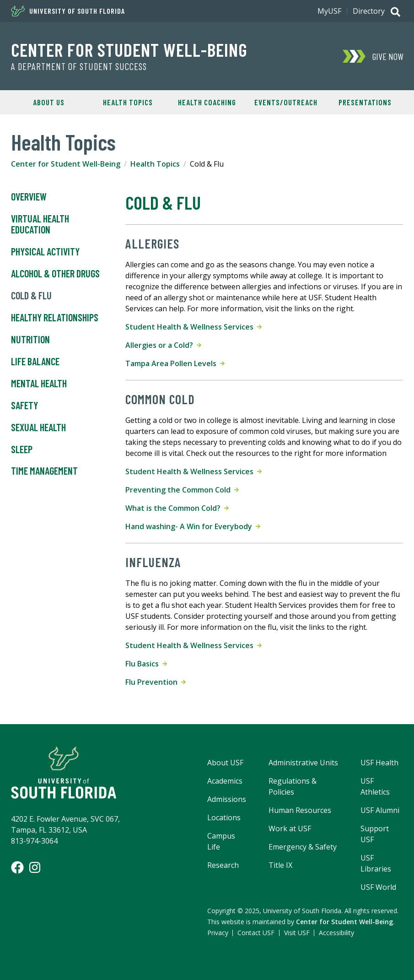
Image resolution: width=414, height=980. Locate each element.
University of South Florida (68, 11)
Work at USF (290, 828)
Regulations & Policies (293, 786)
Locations (224, 818)
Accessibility (336, 933)
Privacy (218, 933)
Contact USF (256, 933)
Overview (29, 197)
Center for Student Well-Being (129, 49)
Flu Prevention (156, 682)
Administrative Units (303, 763)
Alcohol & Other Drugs (55, 274)
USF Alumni (380, 810)
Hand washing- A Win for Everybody (193, 526)
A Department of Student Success (79, 66)
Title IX (280, 865)
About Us (49, 102)
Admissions (227, 799)
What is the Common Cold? (177, 508)
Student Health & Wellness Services (194, 327)
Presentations (365, 102)
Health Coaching (207, 102)
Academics (225, 781)
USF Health (379, 763)
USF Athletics (375, 786)
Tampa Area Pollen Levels (175, 363)
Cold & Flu (31, 296)
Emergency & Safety (303, 847)
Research (223, 865)
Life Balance (35, 362)
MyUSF (329, 11)
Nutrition (30, 340)
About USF (225, 763)
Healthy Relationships (55, 318)
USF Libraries (376, 863)
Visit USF (297, 933)
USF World (378, 887)
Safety (24, 406)
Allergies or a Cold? (163, 345)
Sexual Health (38, 428)
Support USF (375, 834)
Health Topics (128, 102)
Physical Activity (46, 252)
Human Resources (300, 810)
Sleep (22, 449)
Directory (369, 11)
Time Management (44, 471)
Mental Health (39, 384)
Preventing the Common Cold (182, 490)
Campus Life (221, 841)
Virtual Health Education (40, 224)
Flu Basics (146, 664)
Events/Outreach (286, 102)
